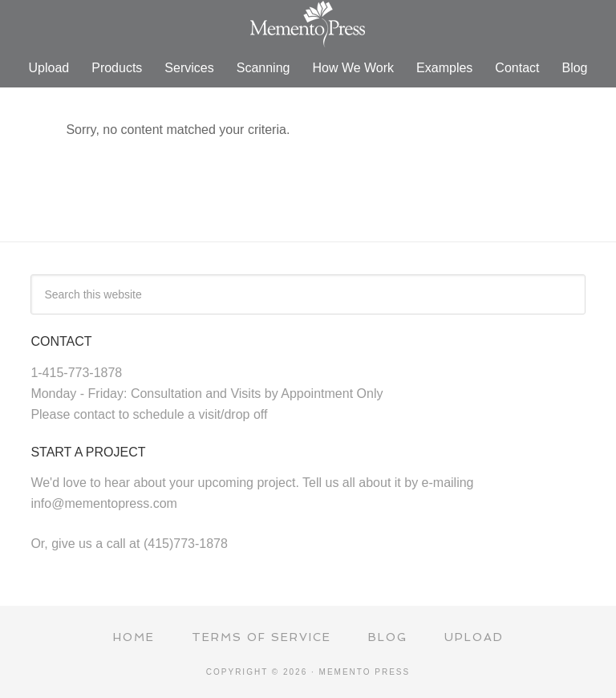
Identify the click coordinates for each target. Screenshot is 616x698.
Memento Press (308, 24)
